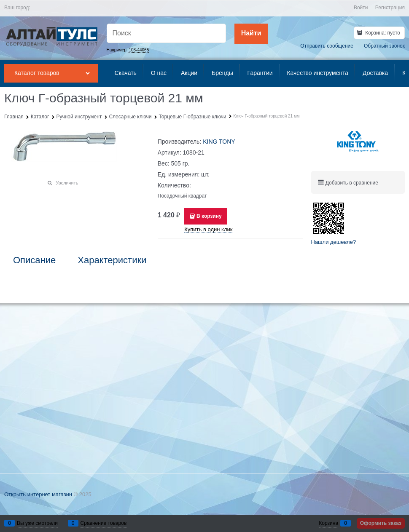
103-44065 (139, 50)
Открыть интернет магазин (38, 494)
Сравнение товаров (104, 523)
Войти (361, 8)
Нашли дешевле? (334, 242)
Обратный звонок (384, 46)
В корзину (209, 216)
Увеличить (67, 183)
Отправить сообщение (327, 46)
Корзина (328, 523)
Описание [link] (34, 260)
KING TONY (219, 142)
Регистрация (390, 8)
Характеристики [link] (112, 260)
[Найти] (251, 34)
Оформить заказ (381, 523)
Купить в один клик (208, 229)
